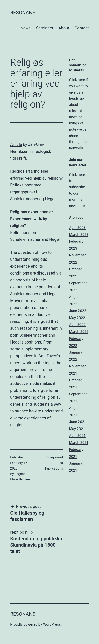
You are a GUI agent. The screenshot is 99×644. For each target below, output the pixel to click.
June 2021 (77, 422)
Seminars (45, 28)
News (26, 28)
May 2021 (77, 429)
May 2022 (77, 318)
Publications (54, 468)
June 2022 (77, 311)
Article (16, 144)
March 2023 (79, 234)
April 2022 (77, 325)
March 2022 (79, 331)
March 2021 (79, 442)
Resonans (23, 13)
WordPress (52, 624)
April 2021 (77, 436)
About (64, 28)
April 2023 (77, 228)
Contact (82, 28)
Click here (77, 80)
